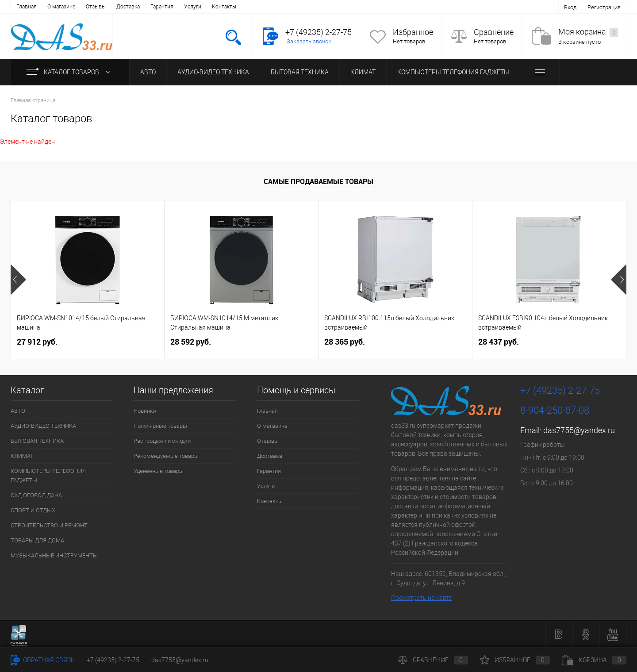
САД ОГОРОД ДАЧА (36, 495)
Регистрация (604, 7)
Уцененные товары (159, 471)
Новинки (145, 411)
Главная (27, 7)
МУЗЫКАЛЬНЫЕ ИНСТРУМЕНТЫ (54, 555)
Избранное (413, 32)
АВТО (148, 72)
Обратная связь (43, 660)
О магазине (61, 7)
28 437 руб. (499, 342)
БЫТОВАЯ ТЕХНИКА (300, 72)
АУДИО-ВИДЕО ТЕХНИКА (213, 72)
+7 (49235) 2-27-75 (113, 660)
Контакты (224, 7)
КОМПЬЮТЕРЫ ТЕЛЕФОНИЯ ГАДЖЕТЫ (453, 72)
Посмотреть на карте (421, 598)
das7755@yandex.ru (579, 430)
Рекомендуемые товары (166, 456)
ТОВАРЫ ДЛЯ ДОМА (37, 540)
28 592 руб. (191, 342)
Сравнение (494, 32)
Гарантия (162, 7)
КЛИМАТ (363, 72)
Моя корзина (588, 32)
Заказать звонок (309, 41)
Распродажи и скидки (162, 441)
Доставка (128, 7)
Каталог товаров (70, 72)
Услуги (193, 7)
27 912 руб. (37, 342)
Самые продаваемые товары (318, 181)
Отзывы (96, 7)
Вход (570, 7)
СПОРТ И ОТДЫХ (33, 510)
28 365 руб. (345, 342)
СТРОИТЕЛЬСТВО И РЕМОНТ (49, 525)
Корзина (594, 660)
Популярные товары (160, 426)
